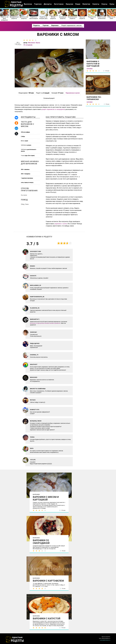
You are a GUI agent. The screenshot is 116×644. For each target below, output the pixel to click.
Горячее (38, 4)
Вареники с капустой (47, 619)
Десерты (48, 4)
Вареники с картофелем (48, 581)
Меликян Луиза (34, 43)
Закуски (69, 4)
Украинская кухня (73, 93)
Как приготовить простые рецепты (14, 4)
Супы (112, 4)
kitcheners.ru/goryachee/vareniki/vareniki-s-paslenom (45, 323)
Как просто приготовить (15, 639)
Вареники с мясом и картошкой (46, 498)
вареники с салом (61, 224)
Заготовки (59, 4)
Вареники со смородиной (41, 542)
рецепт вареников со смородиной (53, 109)
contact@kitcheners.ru (105, 640)
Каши (78, 4)
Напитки (86, 4)
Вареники (36, 494)
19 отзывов (28, 45)
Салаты (96, 4)
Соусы (104, 4)
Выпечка (28, 4)
